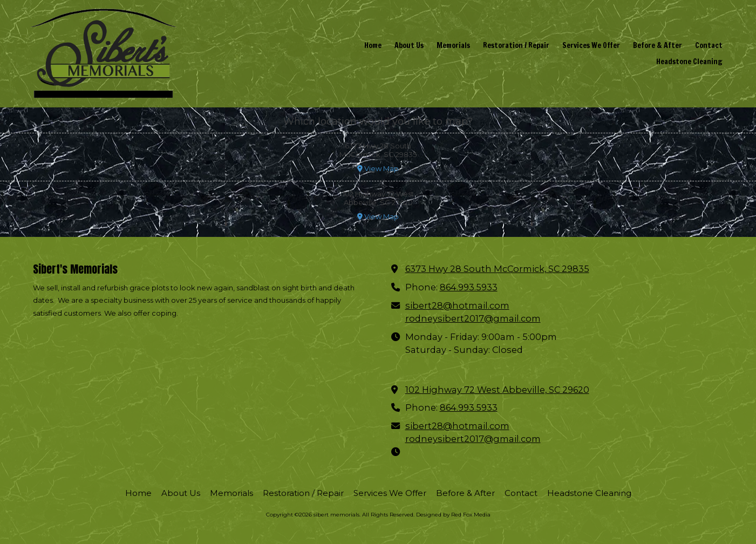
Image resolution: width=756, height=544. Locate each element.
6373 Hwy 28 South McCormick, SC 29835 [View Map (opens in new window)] (497, 269)
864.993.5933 (469, 287)
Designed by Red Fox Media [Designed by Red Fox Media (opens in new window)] (453, 515)
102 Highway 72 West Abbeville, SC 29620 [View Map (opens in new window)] (497, 390)
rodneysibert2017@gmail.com (473, 318)
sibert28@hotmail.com (457, 305)
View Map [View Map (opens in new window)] (378, 168)
